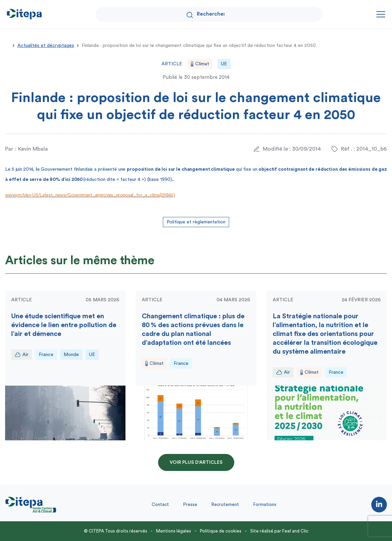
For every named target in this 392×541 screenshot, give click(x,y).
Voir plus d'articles (196, 462)
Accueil (7, 45)
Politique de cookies (221, 531)
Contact (160, 504)
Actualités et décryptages (46, 46)
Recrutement (225, 504)
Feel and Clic (295, 531)
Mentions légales (174, 531)
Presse (190, 504)
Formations (265, 504)
